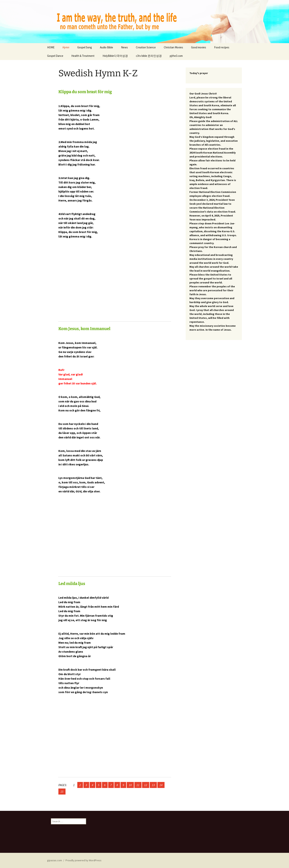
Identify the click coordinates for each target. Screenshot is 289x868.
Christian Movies (173, 47)
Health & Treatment (83, 56)
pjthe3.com (176, 56)
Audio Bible (107, 47)
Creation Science (146, 47)
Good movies (199, 47)
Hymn (66, 47)
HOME (51, 47)
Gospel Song (85, 47)
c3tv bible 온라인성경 (149, 56)
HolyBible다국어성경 (115, 56)
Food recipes (222, 47)
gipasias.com (55, 860)
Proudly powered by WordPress (83, 860)
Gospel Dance (55, 56)
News (124, 47)
